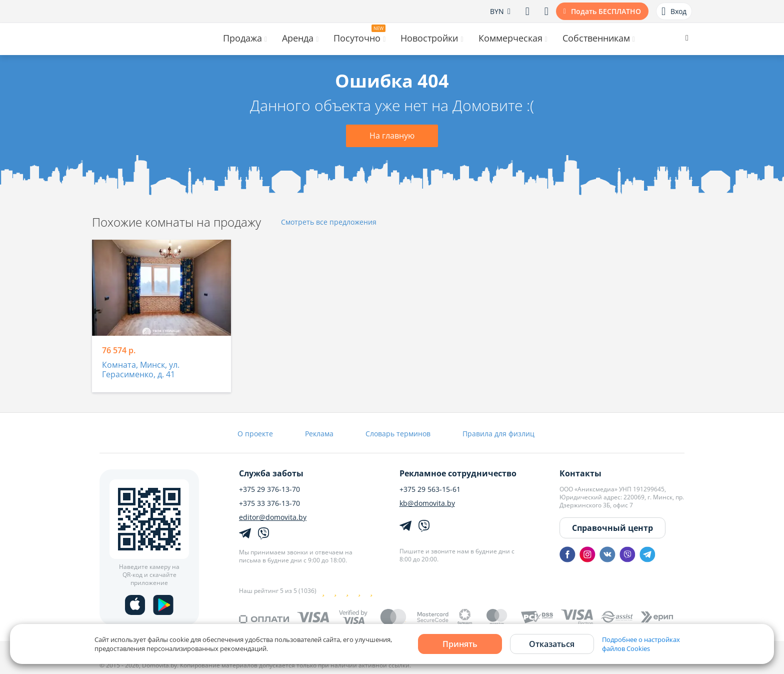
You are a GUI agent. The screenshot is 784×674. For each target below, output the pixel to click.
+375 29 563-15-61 (430, 489)
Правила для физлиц (498, 434)
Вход (674, 12)
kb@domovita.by (427, 503)
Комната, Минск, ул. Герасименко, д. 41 (141, 370)
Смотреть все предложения (329, 222)
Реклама (319, 434)
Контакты (580, 473)
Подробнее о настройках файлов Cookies (641, 644)
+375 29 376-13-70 (269, 489)
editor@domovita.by (273, 517)
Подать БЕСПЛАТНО (606, 11)
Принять (460, 644)
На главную (392, 136)
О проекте (255, 434)
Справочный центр (612, 528)
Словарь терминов (398, 434)
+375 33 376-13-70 (269, 503)
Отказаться (552, 644)
